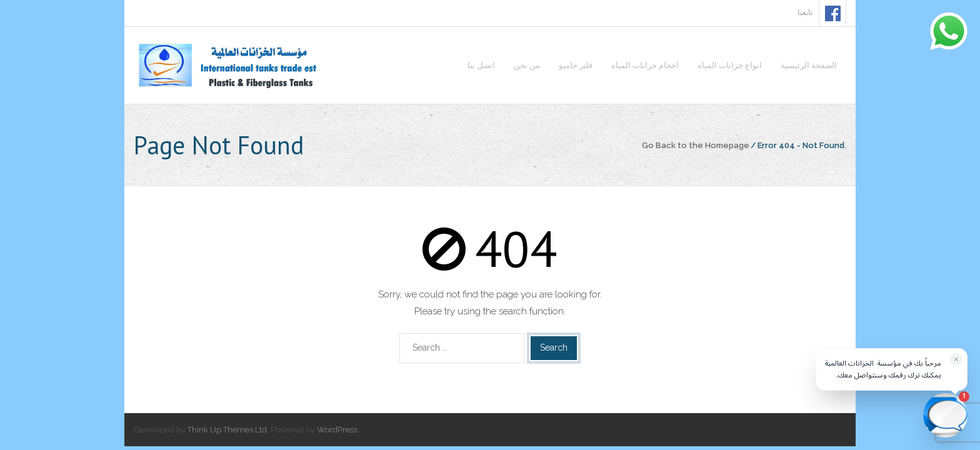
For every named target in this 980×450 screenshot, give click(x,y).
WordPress (337, 430)
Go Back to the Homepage (696, 145)
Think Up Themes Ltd (227, 430)
